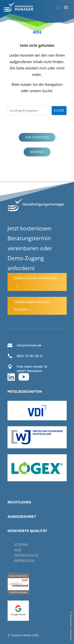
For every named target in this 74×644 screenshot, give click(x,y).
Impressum (24, 561)
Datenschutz (26, 555)
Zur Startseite (37, 137)
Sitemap (21, 545)
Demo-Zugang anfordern (35, 282)
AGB (18, 550)
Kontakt (37, 152)
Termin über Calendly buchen (32, 306)
